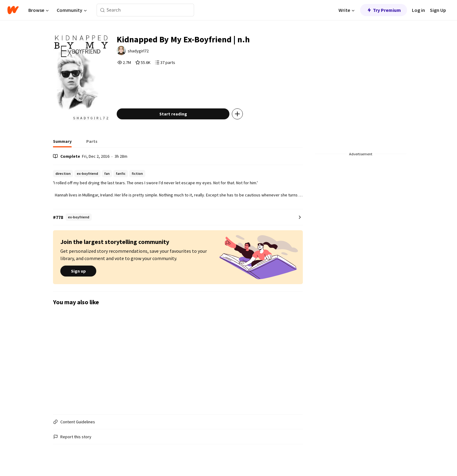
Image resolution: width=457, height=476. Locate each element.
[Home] (13, 10)
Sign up (78, 271)
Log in (418, 10)
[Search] (103, 10)
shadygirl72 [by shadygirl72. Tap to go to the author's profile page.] (138, 51)
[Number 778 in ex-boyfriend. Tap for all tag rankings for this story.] (178, 217)
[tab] (62, 143)
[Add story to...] (237, 114)
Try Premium (384, 10)
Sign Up (438, 10)
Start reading (173, 114)
